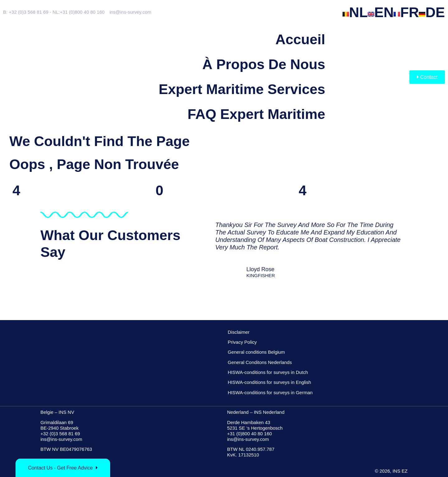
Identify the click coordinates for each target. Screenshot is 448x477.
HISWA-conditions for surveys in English (269, 382)
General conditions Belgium (256, 352)
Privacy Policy (242, 342)
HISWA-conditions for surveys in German (270, 392)
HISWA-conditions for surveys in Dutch (268, 372)
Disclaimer (239, 332)
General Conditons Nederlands (260, 362)
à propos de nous (264, 64)
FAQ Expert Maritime (257, 114)
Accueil (300, 39)
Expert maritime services (242, 89)
